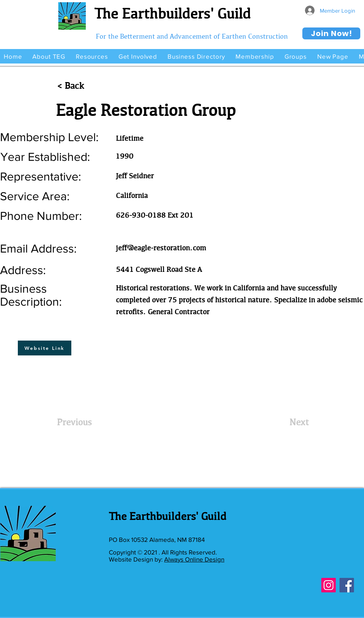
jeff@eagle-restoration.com (161, 248)
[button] (49, 56)
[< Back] (81, 86)
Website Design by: (136, 559)
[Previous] (81, 422)
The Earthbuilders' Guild (173, 13)
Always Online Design (194, 559)
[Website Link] (45, 348)
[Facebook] (347, 585)
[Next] (290, 422)
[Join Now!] (331, 33)
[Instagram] (329, 585)
